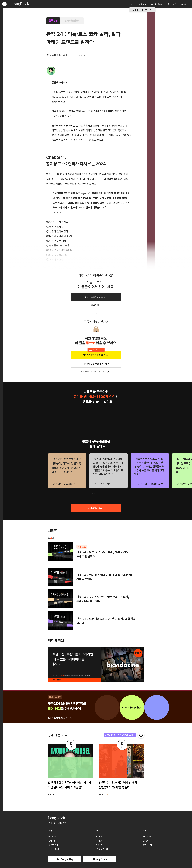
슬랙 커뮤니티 (148, 845)
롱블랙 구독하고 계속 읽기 (96, 297)
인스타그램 (147, 836)
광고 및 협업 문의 (55, 845)
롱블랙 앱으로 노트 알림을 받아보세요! (120, 735)
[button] (92, 493)
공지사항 (99, 836)
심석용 (54, 55)
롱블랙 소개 (53, 836)
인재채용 (52, 841)
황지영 (49, 55)
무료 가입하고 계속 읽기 (96, 508)
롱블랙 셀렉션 (157, 4)
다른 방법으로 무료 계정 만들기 (96, 364)
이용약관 (99, 845)
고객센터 (99, 841)
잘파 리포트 (72, 125)
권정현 (59, 55)
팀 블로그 (147, 841)
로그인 (184, 4)
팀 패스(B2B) (54, 849)
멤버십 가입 (172, 4)
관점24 (53, 20)
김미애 (65, 55)
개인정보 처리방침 (103, 849)
